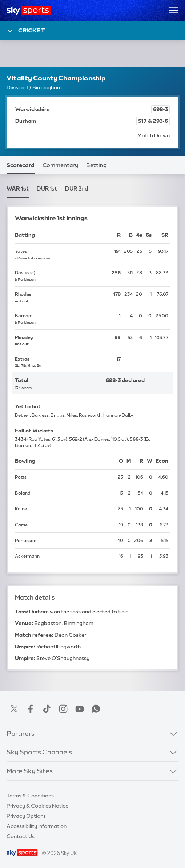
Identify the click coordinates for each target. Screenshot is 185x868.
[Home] (29, 11)
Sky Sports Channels (39, 752)
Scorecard (21, 165)
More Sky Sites (30, 771)
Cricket (26, 31)
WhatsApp (96, 709)
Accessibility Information (37, 826)
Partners (21, 734)
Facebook (31, 709)
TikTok (47, 709)
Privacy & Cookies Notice (37, 806)
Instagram (63, 709)
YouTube (80, 709)
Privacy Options (26, 816)
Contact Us (21, 836)
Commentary (60, 165)
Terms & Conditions (30, 796)
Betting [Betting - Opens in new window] (96, 165)
